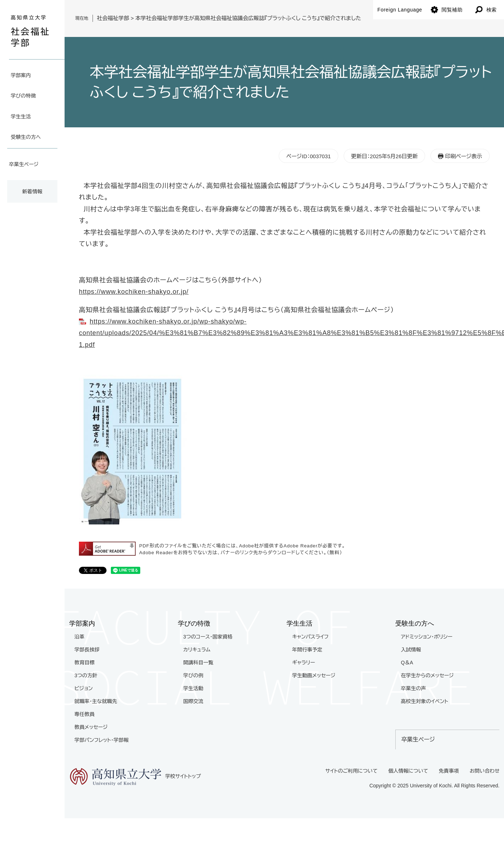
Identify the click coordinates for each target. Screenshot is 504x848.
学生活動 (193, 688)
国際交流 (193, 701)
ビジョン (84, 688)
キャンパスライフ (310, 637)
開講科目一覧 (198, 663)
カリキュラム (197, 650)
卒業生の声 (413, 688)
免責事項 (449, 771)
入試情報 (411, 650)
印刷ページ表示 (464, 156)
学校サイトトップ (135, 777)
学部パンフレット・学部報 (102, 740)
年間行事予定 (307, 650)
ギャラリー (303, 663)
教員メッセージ (91, 727)
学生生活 (21, 117)
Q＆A (407, 663)
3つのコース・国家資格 (208, 637)
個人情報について (408, 771)
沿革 (80, 637)
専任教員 (85, 714)
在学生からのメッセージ (427, 675)
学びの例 (193, 675)
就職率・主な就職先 (96, 701)
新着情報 (32, 192)
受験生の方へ (26, 137)
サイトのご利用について (352, 771)
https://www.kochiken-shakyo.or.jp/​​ (134, 292)
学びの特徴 (23, 96)
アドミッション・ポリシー (427, 637)
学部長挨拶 (87, 650)
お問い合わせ (484, 771)
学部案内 (21, 75)
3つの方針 (86, 675)
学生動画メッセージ (314, 675)
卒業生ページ (24, 164)
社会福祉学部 (113, 18)
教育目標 (85, 663)
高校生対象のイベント (424, 701)
